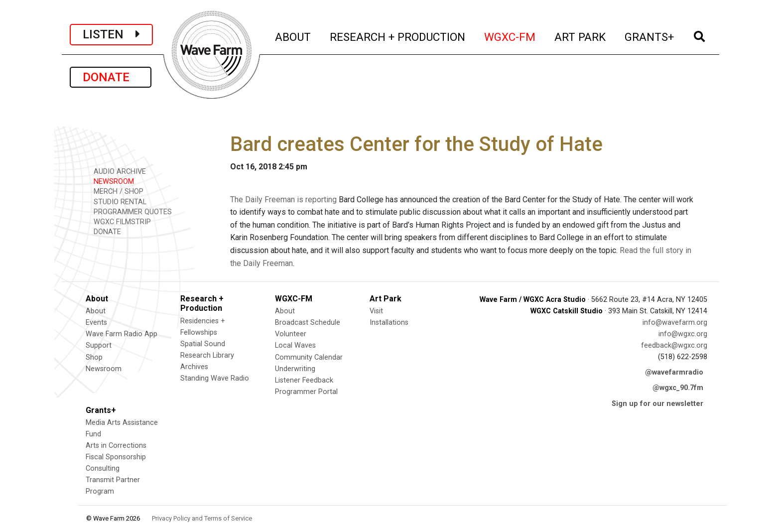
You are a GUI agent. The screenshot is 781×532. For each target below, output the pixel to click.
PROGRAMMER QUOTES (129, 211)
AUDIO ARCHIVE (116, 171)
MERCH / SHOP (115, 191)
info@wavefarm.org (675, 323)
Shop (94, 357)
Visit (376, 311)
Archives (194, 367)
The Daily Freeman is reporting (283, 199)
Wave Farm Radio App (122, 334)
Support (99, 345)
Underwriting (295, 369)
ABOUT (293, 36)
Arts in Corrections (116, 446)
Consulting (103, 468)
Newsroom (104, 369)
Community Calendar (309, 357)
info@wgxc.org (683, 334)
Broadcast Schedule (308, 323)
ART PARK (581, 36)
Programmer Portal (306, 392)
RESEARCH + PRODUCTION (398, 36)
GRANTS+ (650, 36)
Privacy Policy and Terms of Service (202, 518)
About (96, 311)
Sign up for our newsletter (657, 404)
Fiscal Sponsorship (116, 457)
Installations (389, 323)
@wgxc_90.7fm (678, 388)
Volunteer (291, 334)
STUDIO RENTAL (117, 201)
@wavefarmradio (674, 372)
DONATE (111, 77)
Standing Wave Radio (215, 378)
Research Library (207, 355)
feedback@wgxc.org (674, 345)
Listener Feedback (304, 380)
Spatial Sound (203, 344)
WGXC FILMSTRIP (119, 221)
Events (96, 323)
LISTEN (111, 34)
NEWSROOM (110, 181)
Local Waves (295, 345)
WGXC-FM (510, 36)
